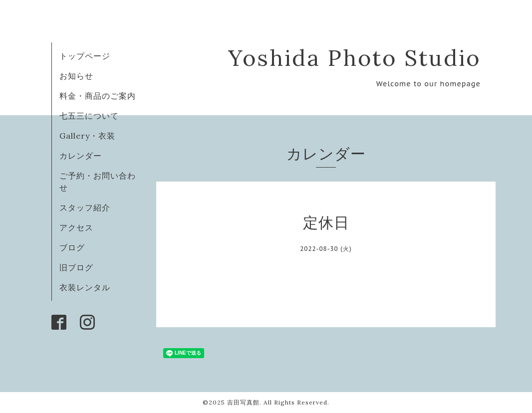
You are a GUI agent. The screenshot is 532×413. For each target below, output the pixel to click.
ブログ (72, 247)
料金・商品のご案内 (98, 96)
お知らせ (76, 76)
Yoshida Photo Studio (354, 58)
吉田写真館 (243, 402)
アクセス (76, 227)
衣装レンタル (85, 287)
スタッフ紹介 (85, 207)
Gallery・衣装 (87, 136)
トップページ (85, 56)
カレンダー (81, 156)
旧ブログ (76, 267)
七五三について (89, 116)
